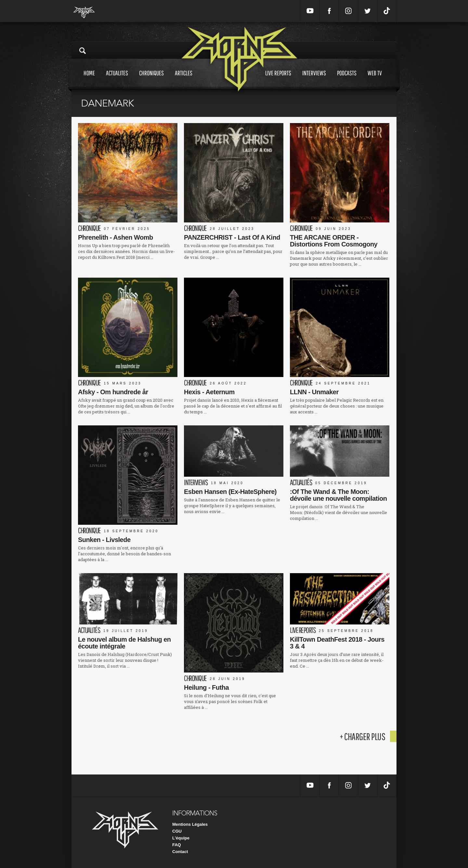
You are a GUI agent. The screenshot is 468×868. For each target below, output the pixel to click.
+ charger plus (362, 736)
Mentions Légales (190, 824)
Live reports (278, 79)
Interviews (314, 79)
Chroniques (151, 79)
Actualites (117, 79)
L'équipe (181, 838)
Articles (184, 79)
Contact (180, 852)
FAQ (177, 845)
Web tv (375, 79)
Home (89, 79)
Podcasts (347, 79)
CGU (177, 831)
